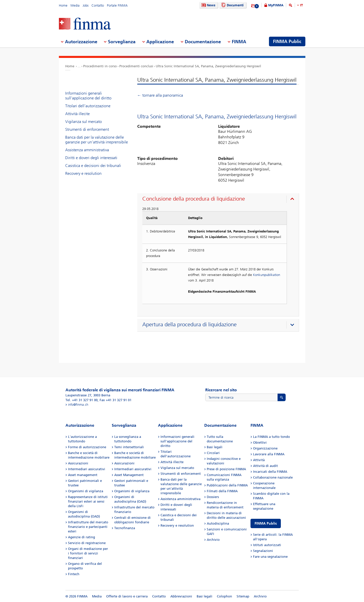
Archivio (213, 540)
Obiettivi (260, 443)
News (208, 5)
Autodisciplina (218, 523)
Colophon (224, 596)
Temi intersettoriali (129, 447)
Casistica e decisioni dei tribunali (93, 166)
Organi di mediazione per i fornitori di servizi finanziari (88, 553)
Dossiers (213, 497)
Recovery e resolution (83, 173)
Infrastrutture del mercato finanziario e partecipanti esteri (88, 527)
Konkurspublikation (267, 275)
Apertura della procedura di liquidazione (189, 325)
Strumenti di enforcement (87, 129)
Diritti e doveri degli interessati (91, 158)
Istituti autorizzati (267, 545)
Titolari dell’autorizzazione (88, 106)
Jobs (86, 5)
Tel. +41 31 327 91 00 (82, 400)
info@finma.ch (78, 405)
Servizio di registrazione (87, 543)
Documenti (232, 5)
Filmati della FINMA (222, 491)
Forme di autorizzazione (87, 447)
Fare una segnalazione (270, 557)
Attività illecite (77, 114)
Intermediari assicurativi (87, 469)
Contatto (98, 5)
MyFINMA (276, 5)
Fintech (74, 574)
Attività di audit (265, 466)
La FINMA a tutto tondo (271, 437)
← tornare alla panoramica (160, 95)
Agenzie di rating (82, 537)
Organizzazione (265, 448)
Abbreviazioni (181, 596)
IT (301, 5)
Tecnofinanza (125, 528)
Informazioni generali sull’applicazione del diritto (88, 96)
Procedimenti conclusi (136, 66)
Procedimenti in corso (100, 66)
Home (63, 5)
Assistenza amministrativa (87, 150)
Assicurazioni (78, 463)
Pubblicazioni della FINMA (227, 485)
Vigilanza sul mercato (84, 122)
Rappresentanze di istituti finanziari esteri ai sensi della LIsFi (88, 501)
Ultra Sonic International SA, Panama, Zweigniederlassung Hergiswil (208, 66)
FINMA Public (266, 523)
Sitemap (243, 596)
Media (75, 5)
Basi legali (215, 447)
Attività (259, 460)
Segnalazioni (263, 551)
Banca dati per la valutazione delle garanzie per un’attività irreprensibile (97, 140)
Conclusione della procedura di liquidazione (194, 199)
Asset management (83, 475)
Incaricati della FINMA (270, 472)
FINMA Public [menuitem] (287, 41)
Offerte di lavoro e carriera (127, 596)
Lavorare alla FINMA (269, 454)
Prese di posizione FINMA (226, 469)
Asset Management (129, 475)
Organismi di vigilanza (86, 491)
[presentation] (219, 200)
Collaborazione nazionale (273, 477)
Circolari (213, 453)
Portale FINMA (117, 5)
